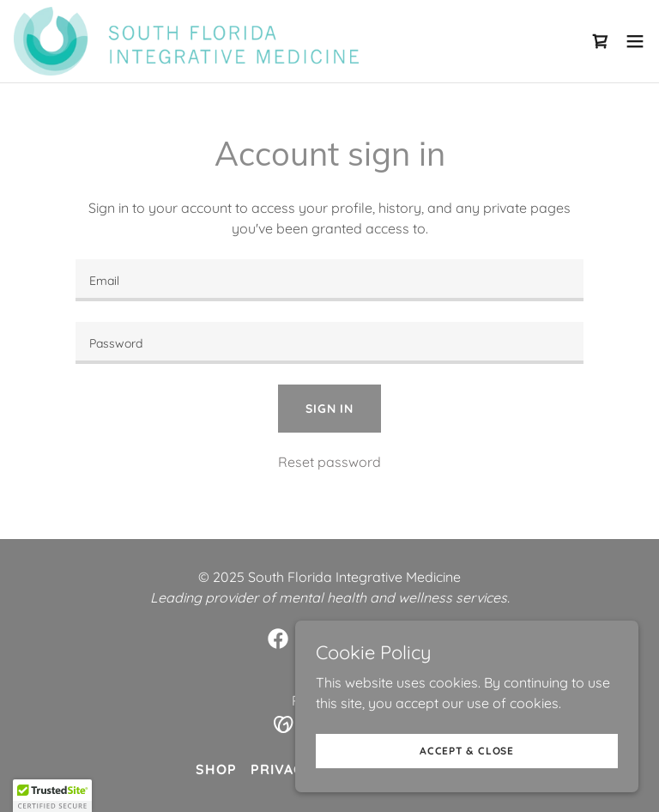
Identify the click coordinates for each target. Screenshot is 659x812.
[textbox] (329, 280)
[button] (635, 41)
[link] (186, 41)
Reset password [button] (329, 462)
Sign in (329, 409)
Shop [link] (216, 769)
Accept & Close (467, 751)
